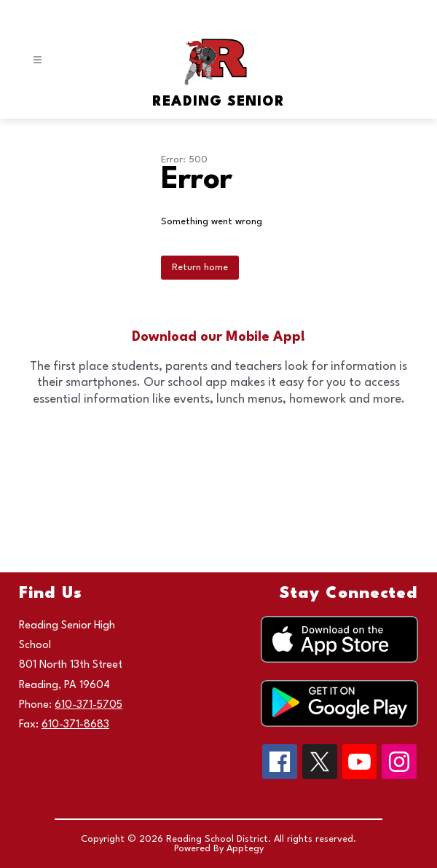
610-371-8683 (75, 725)
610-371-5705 (88, 705)
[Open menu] (38, 60)
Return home (200, 268)
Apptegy (245, 849)
